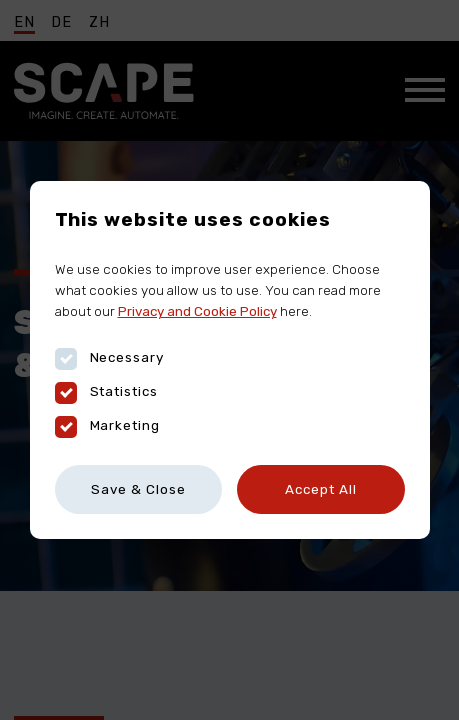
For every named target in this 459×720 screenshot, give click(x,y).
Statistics (107, 391)
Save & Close (138, 489)
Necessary (110, 357)
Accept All (321, 489)
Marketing (108, 425)
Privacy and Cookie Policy (197, 311)
